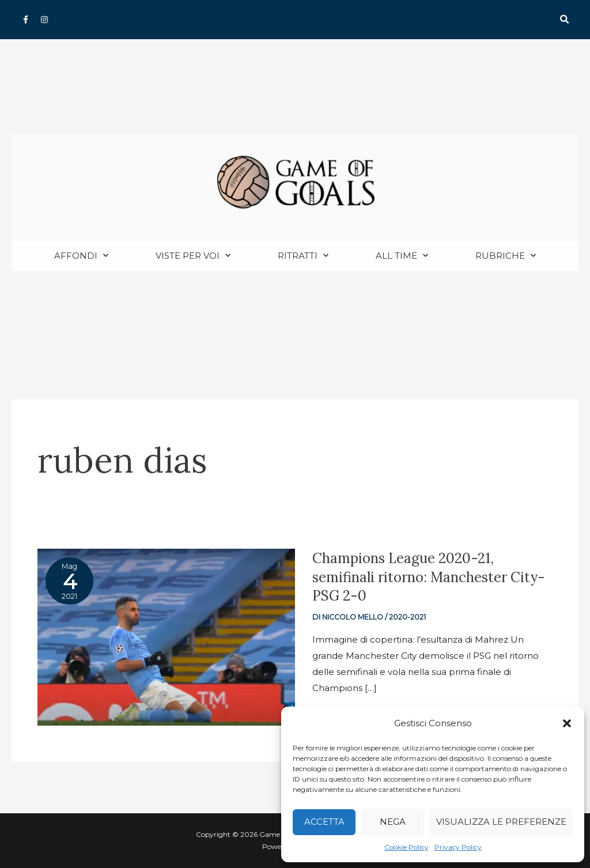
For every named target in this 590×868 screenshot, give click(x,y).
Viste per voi (193, 256)
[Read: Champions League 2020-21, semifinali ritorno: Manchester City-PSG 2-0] (166, 637)
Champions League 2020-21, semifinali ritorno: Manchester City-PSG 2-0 (415, 577)
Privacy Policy (458, 847)
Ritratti (303, 256)
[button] (567, 723)
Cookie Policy (406, 847)
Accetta (324, 822)
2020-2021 (408, 618)
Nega (393, 822)
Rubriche (506, 256)
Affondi (81, 256)
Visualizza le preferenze (501, 822)
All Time (402, 256)
